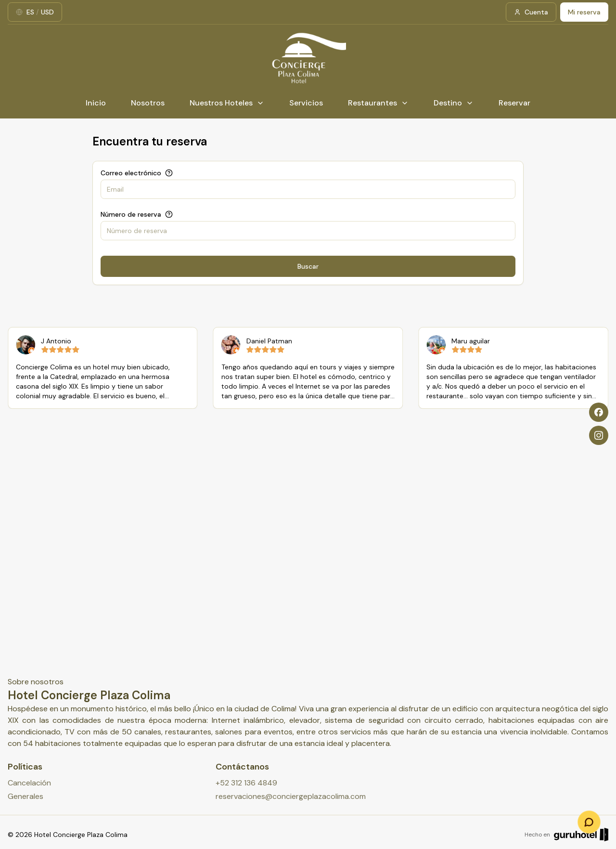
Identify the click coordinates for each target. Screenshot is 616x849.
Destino (454, 103)
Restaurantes (378, 103)
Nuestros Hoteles (227, 103)
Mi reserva (584, 12)
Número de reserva (131, 214)
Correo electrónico (131, 173)
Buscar (308, 266)
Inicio (96, 103)
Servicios (306, 103)
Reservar (514, 103)
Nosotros (148, 103)
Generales (26, 796)
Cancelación (29, 783)
